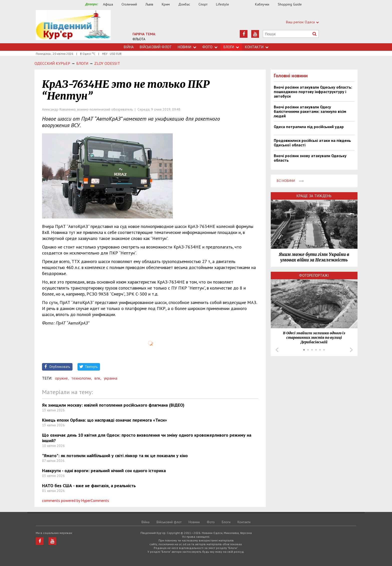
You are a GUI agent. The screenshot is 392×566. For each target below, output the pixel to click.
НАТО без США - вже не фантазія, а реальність (89, 486)
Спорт (203, 4)
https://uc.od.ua (73, 27)
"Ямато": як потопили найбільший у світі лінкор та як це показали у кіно (115, 456)
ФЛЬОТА (139, 39)
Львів (149, 4)
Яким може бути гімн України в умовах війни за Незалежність (314, 257)
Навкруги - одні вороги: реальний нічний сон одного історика (104, 471)
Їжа (244, 4)
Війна (129, 47)
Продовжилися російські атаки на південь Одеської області (312, 143)
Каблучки (262, 4)
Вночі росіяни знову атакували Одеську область (310, 158)
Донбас (184, 4)
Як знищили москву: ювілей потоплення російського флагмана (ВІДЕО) (113, 405)
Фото (210, 47)
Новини (187, 47)
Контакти (257, 47)
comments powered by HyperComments (75, 500)
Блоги (231, 47)
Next (351, 350)
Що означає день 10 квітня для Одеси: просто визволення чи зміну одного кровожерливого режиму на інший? (147, 438)
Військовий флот (156, 47)
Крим (166, 4)
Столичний (129, 4)
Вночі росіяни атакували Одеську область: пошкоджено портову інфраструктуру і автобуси (313, 92)
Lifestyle (222, 4)
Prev (277, 350)
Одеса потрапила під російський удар (309, 127)
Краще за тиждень (314, 196)
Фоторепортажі (314, 275)
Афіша (108, 4)
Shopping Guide (290, 4)
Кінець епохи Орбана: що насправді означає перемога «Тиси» (104, 420)
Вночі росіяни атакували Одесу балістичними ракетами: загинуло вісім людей (310, 111)
